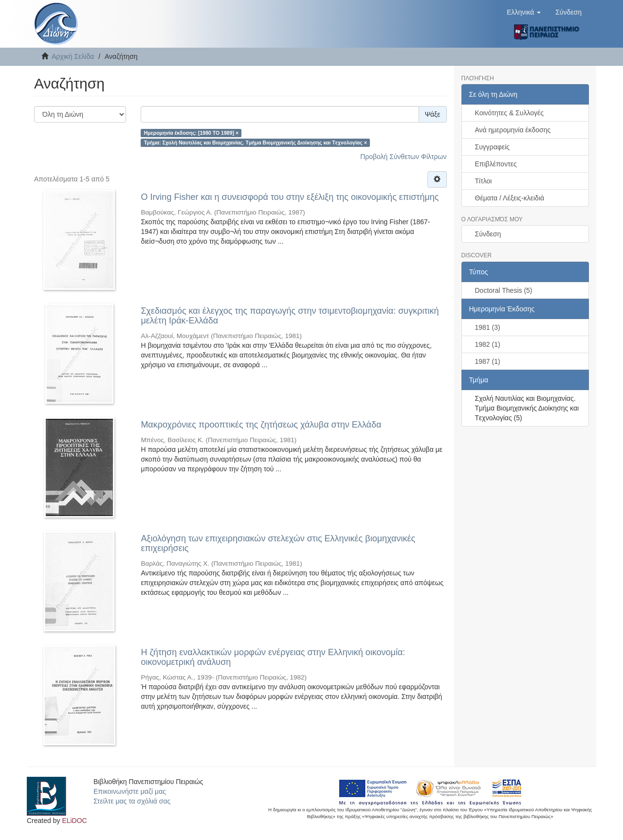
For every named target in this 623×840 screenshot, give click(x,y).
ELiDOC (74, 821)
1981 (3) (488, 327)
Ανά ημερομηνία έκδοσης (513, 130)
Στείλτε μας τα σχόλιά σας (132, 801)
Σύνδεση (488, 234)
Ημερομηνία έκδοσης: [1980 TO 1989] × (191, 133)
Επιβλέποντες (496, 164)
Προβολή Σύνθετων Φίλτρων (403, 157)
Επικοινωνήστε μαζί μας (130, 791)
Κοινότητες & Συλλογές (509, 113)
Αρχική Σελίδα (73, 56)
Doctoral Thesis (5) (504, 290)
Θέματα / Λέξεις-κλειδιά (510, 198)
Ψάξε (433, 114)
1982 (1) (488, 344)
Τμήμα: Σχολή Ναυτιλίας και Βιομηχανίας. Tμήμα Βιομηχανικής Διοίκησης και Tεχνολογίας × (256, 143)
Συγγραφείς (493, 147)
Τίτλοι (484, 181)
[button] (524, 12)
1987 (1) (488, 361)
